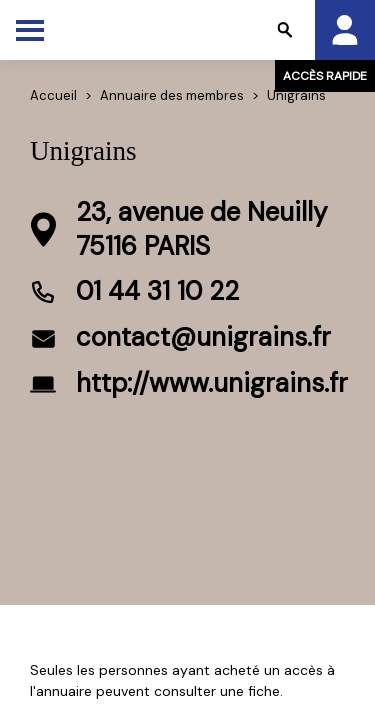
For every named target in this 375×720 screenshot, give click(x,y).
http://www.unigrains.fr (212, 383)
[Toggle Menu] (30, 30)
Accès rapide (325, 76)
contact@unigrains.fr (203, 337)
